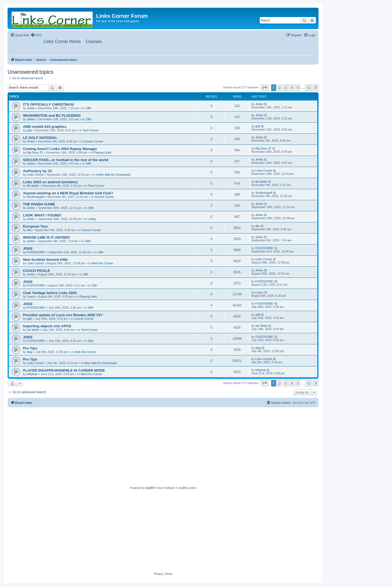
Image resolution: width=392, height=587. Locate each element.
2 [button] (280, 88)
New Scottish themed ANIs (45, 260)
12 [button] (309, 88)
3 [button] (286, 88)
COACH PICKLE (36, 271)
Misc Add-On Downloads (101, 363)
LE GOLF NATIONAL (40, 138)
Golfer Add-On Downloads (113, 175)
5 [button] (298, 88)
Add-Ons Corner (102, 263)
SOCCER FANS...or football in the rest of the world (66, 160)
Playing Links (102, 152)
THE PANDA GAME (39, 204)
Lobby (92, 219)
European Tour (36, 226)
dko (29, 230)
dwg (30, 352)
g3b (29, 130)
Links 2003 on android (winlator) (50, 182)
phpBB (149, 488)
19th (88, 108)
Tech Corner (91, 130)
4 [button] (292, 88)
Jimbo (31, 108)
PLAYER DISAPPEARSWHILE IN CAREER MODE (64, 370)
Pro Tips (30, 348)
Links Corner (35, 175)
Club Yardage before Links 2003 (50, 293)
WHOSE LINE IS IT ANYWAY (47, 237)
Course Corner (94, 141)
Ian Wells (33, 330)
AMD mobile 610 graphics (45, 127)
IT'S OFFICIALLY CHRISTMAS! (49, 104)
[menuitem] (36, 35)
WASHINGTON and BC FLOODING (52, 116)
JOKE (28, 249)
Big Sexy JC (35, 152)
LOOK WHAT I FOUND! (42, 215)
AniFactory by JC (38, 171)
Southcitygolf (36, 197)
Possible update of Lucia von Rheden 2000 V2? (63, 315)
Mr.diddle (33, 186)
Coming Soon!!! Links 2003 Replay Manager (60, 149)
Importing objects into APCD (47, 326)
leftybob (32, 374)
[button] (265, 88)
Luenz (31, 296)
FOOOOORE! (36, 252)
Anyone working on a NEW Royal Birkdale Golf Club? (68, 193)
